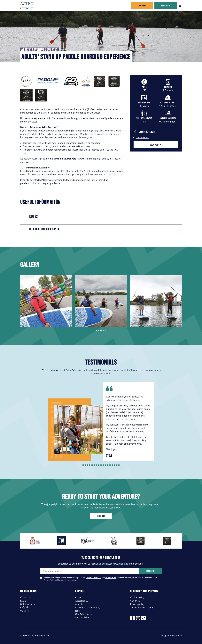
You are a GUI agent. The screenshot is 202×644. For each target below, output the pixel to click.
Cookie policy (137, 597)
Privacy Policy (110, 578)
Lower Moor (142, 137)
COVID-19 (135, 601)
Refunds (31, 216)
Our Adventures (84, 614)
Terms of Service (65, 580)
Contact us (26, 597)
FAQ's (23, 601)
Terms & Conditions (94, 578)
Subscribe (150, 571)
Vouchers (142, 6)
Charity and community (88, 607)
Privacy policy (137, 604)
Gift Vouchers (27, 604)
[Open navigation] (180, 6)
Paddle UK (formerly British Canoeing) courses (54, 134)
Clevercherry (175, 636)
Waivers (24, 611)
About (78, 597)
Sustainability (82, 618)
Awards (79, 604)
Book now (166, 6)
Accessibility (82, 601)
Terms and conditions (142, 607)
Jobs (77, 611)
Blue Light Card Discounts (41, 229)
